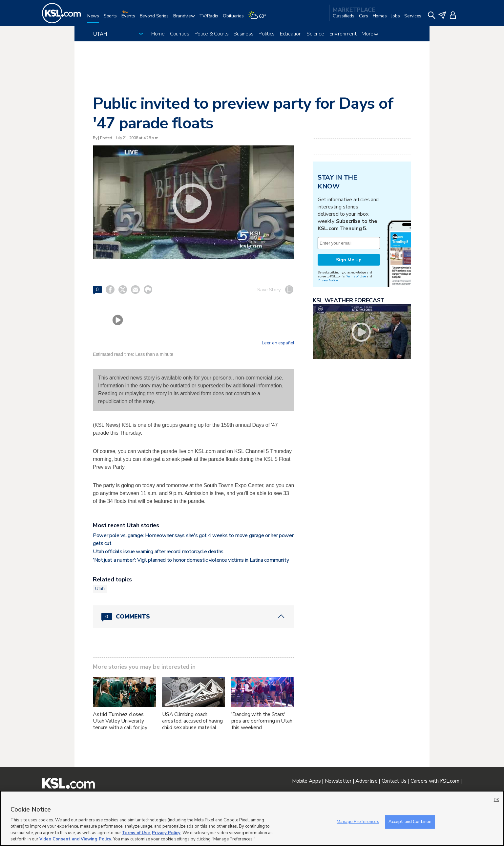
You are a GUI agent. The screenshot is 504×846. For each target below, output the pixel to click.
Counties (180, 34)
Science (315, 34)
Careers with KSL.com (435, 781)
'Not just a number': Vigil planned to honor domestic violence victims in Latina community (191, 560)
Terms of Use (356, 276)
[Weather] (259, 19)
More (370, 34)
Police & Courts (212, 34)
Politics (267, 34)
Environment (343, 34)
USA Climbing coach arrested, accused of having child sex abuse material (192, 721)
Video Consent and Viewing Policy (75, 839)
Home (158, 34)
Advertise (366, 781)
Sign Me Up (349, 260)
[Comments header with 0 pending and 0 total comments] (194, 617)
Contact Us (394, 781)
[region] (252, 818)
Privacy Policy (166, 833)
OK (496, 800)
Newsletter (338, 781)
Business (243, 34)
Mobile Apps (306, 781)
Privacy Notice (328, 280)
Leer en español (278, 343)
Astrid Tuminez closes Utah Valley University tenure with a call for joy (120, 721)
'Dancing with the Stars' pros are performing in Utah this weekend (262, 721)
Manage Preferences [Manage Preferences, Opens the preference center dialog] (358, 822)
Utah (100, 589)
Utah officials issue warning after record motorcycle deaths (158, 552)
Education (291, 34)
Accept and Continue (410, 822)
